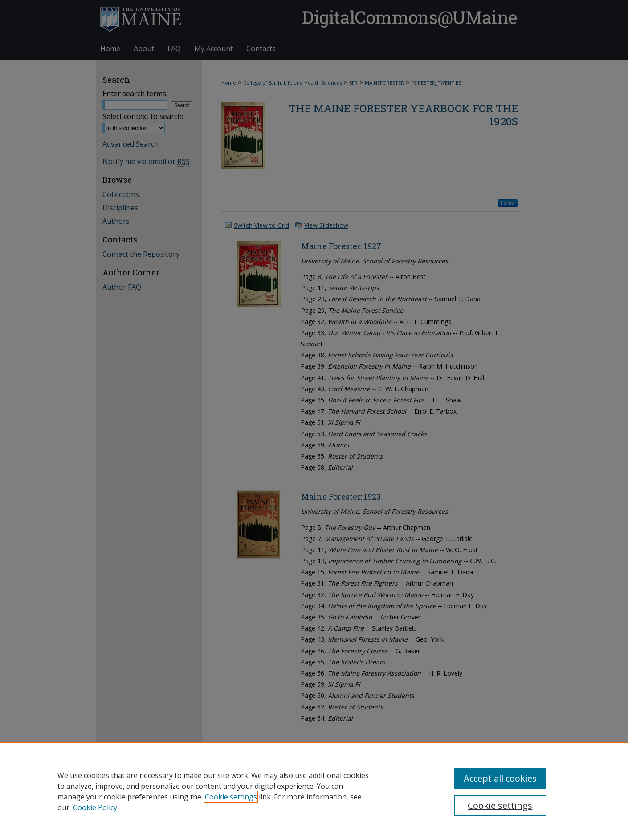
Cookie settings (231, 797)
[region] (314, 791)
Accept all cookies (500, 778)
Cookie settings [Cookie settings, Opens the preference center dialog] (500, 805)
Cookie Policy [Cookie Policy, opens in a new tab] (95, 807)
